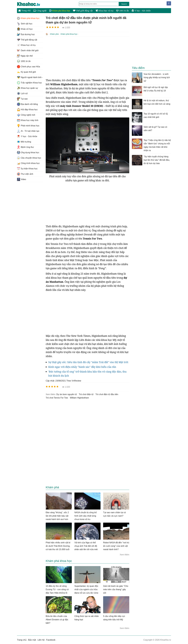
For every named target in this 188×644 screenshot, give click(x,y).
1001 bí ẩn (122, 11)
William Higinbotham (79, 397)
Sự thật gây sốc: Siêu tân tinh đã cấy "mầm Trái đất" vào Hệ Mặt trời (88, 362)
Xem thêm (124, 554)
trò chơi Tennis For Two (57, 397)
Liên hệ (41, 640)
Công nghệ (40, 11)
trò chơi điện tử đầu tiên (107, 394)
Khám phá (54, 34)
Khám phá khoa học (60, 11)
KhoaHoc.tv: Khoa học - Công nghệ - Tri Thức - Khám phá (31, 4)
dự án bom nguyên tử (67, 394)
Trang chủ (24, 10)
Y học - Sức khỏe (141, 11)
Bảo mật (32, 640)
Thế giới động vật (83, 11)
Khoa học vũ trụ (104, 11)
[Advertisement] (87, 57)
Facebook (51, 640)
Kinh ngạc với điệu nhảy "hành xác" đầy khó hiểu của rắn (82, 367)
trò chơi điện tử (86, 394)
